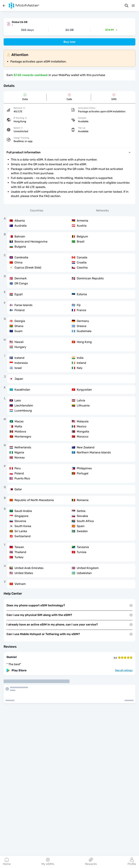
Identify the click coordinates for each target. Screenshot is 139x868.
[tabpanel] (69, 402)
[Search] (127, 6)
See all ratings (124, 670)
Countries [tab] (37, 210)
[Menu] (133, 6)
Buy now (69, 42)
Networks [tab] (102, 210)
